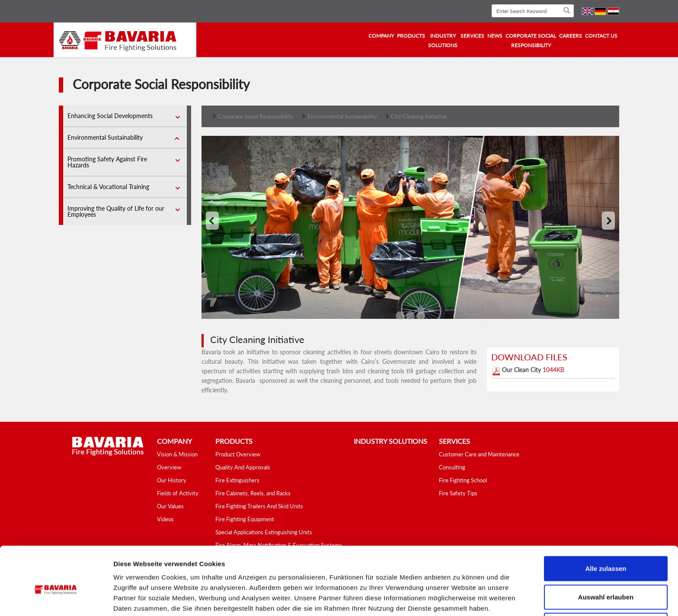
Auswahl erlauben (606, 560)
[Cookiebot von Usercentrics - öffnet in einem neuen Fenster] (56, 599)
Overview (169, 467)
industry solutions (443, 40)
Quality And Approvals (243, 467)
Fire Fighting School (463, 480)
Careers (571, 36)
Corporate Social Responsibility (531, 40)
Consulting (452, 467)
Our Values (170, 506)
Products (411, 36)
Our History (172, 480)
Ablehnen (606, 588)
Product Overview (238, 454)
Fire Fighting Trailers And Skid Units (259, 506)
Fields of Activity (178, 493)
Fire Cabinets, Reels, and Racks (253, 493)
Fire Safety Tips (458, 493)
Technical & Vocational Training (108, 187)
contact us (601, 36)
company (381, 36)
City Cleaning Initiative (419, 116)
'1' (410, 317)
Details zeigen (460, 599)
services (472, 36)
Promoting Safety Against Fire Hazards (107, 162)
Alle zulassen (606, 531)
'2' (421, 317)
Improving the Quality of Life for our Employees (116, 211)
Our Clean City (522, 370)
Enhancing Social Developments (110, 116)
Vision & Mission (177, 454)
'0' (400, 317)
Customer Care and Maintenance (479, 454)
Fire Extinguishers (237, 480)
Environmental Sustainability (105, 137)
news (495, 36)
